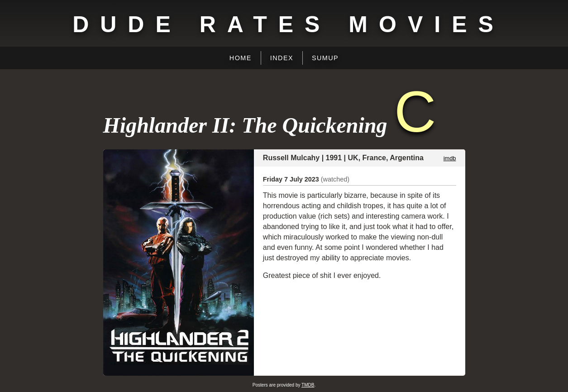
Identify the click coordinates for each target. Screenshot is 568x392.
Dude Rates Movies (289, 24)
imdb (450, 158)
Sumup (325, 58)
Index (282, 58)
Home (241, 58)
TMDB (308, 385)
